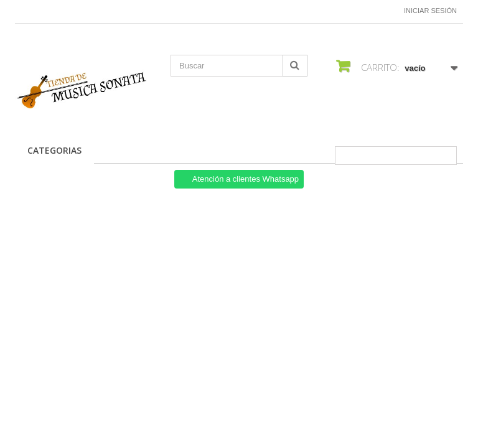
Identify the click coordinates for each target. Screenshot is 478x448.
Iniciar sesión (430, 11)
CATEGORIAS (54, 150)
